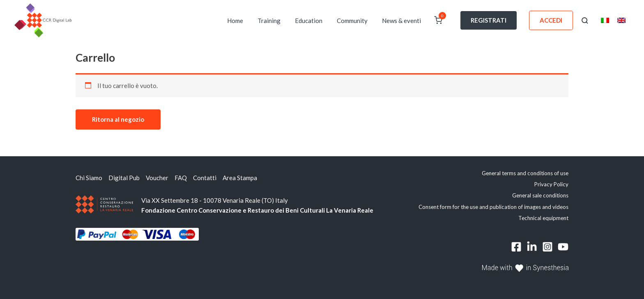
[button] (585, 21)
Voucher (157, 178)
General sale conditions (540, 195)
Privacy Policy (551, 184)
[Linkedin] (532, 247)
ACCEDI (551, 20)
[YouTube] (563, 247)
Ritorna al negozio (118, 119)
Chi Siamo (89, 178)
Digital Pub (124, 178)
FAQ (181, 178)
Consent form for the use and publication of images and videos (493, 207)
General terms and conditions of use (525, 173)
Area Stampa (240, 178)
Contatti (205, 178)
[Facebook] (516, 247)
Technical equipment (543, 218)
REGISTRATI (489, 20)
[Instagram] (547, 247)
